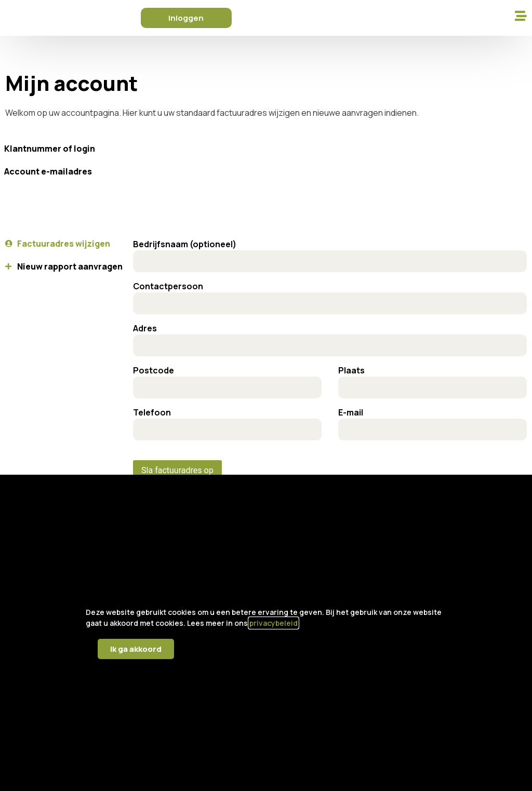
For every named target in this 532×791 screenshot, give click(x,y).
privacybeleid (274, 623)
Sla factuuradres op (177, 470)
